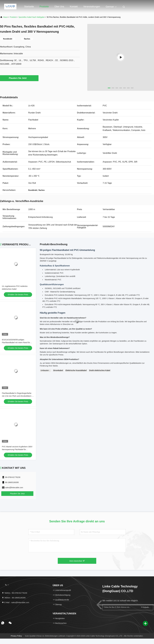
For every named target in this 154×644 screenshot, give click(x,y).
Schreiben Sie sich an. (146, 607)
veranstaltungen (92, 7)
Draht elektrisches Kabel (100, 370)
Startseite (29, 7)
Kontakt (74, 7)
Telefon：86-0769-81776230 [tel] (14, 593)
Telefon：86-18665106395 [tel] (14, 598)
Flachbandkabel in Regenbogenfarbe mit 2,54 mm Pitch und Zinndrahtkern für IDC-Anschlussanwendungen (18, 396)
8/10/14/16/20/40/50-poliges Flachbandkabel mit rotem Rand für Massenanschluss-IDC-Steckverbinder (17, 343)
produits (13, 17)
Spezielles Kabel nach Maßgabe (31, 17)
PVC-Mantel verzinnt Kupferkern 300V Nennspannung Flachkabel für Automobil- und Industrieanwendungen (17, 449)
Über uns (59, 7)
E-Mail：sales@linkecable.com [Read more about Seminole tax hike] (15, 602)
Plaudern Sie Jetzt (19, 78)
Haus (5, 17)
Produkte (44, 7)
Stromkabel (58, 370)
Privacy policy (16, 636)
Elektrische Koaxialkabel (76, 370)
